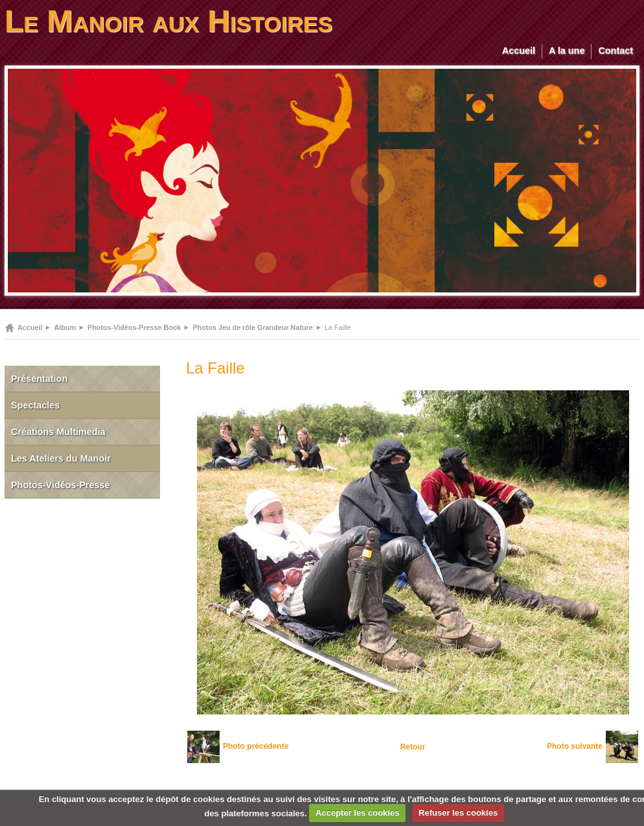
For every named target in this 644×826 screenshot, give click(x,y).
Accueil (519, 51)
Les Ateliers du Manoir (61, 458)
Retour (413, 747)
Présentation (39, 379)
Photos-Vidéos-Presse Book (134, 327)
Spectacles (35, 405)
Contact (615, 51)
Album (65, 327)
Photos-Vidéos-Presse (61, 485)
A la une (567, 51)
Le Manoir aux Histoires (168, 21)
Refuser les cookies (458, 813)
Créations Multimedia (58, 432)
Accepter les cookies (357, 813)
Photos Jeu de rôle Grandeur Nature (252, 327)
